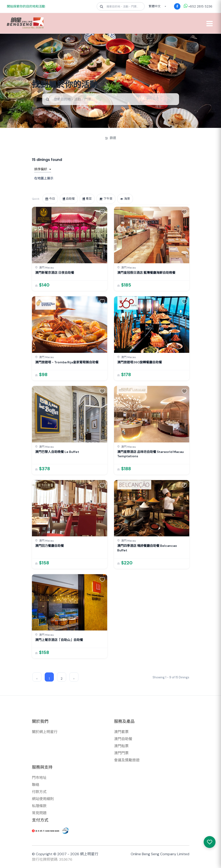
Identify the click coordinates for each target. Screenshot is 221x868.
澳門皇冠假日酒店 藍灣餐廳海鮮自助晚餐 (146, 273)
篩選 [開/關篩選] (111, 138)
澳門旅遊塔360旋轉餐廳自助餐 (140, 362)
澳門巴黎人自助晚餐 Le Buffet (57, 452)
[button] (102, 212)
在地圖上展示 (44, 178)
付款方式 (39, 792)
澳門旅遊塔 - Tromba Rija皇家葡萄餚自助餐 (67, 362)
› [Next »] (74, 679)
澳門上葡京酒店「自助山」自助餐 (59, 640)
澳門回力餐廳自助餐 (49, 546)
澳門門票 (121, 753)
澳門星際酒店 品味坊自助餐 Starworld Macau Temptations (151, 454)
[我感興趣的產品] (210, 842)
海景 (125, 199)
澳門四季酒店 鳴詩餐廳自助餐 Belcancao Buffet (147, 548)
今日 (50, 199)
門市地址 (39, 778)
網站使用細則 (43, 799)
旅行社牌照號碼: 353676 (52, 859)
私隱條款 (39, 806)
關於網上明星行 (45, 732)
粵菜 (87, 199)
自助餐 (69, 199)
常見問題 (39, 813)
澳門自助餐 (123, 739)
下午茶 (106, 199)
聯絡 (36, 785)
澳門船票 (121, 746)
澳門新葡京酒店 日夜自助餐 (55, 273)
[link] (70, 249)
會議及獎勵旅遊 (127, 760)
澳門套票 (121, 732)
